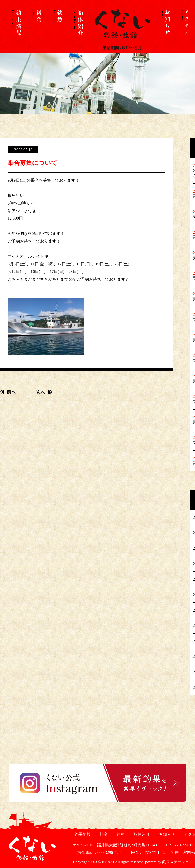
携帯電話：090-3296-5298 (98, 852)
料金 (103, 834)
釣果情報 (82, 834)
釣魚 (120, 834)
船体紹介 (141, 834)
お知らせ (166, 834)
